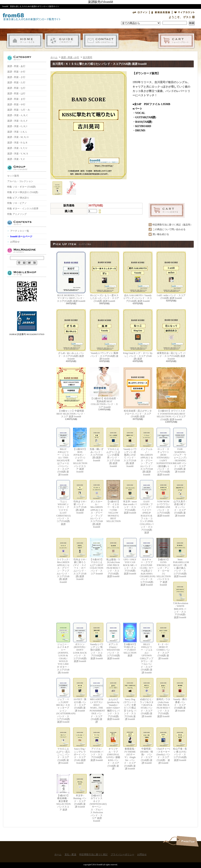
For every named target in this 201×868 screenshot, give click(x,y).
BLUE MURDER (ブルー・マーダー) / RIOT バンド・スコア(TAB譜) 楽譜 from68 (71, 277)
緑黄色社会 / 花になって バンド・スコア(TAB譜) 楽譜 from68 (171, 335)
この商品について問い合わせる (169, 229)
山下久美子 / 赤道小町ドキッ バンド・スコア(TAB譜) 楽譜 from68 (180, 498)
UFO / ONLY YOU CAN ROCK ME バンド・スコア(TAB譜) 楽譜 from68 (130, 556)
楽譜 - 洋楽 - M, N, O (18, 137)
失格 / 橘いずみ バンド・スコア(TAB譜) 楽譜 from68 (97, 445)
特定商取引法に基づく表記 (93, 854)
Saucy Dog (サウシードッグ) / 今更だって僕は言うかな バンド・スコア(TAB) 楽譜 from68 (130, 699)
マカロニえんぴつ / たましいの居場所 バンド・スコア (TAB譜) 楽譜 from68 (113, 448)
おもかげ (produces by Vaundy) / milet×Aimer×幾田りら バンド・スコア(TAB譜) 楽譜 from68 (113, 699)
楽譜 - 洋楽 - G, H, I (17, 126)
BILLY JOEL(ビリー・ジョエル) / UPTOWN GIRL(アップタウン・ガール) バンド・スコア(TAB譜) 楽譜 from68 (147, 648)
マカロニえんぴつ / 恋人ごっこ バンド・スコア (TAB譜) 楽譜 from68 (63, 746)
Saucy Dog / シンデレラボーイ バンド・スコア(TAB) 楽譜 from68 (80, 746)
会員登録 (161, 12)
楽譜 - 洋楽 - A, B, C (18, 115)
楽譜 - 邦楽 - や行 (16, 104)
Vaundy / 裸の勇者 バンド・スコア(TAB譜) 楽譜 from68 (180, 695)
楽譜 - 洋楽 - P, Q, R (17, 143)
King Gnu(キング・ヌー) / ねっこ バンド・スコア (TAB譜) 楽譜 (138, 335)
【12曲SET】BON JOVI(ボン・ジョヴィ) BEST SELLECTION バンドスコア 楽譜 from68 (80, 450)
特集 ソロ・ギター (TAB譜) (21, 187)
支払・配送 (63, 41)
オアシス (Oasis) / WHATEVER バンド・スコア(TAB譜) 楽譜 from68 (113, 641)
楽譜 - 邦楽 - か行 (16, 72)
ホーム (25, 41)
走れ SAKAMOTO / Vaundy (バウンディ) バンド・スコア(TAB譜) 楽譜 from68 (138, 277)
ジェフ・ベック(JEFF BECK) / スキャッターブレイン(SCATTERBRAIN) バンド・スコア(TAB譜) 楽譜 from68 (63, 701)
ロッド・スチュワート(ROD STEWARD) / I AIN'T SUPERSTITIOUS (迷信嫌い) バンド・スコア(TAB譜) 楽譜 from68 (163, 452)
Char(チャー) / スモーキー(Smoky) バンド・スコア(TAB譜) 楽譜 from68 (163, 746)
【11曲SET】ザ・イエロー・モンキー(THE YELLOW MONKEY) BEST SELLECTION (113, 501)
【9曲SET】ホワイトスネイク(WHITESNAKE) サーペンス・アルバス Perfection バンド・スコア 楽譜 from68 (97, 798)
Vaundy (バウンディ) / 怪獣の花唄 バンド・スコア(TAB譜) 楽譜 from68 (97, 641)
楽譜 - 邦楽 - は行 (16, 93)
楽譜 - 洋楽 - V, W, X (18, 154)
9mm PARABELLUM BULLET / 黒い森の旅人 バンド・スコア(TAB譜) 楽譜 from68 (180, 558)
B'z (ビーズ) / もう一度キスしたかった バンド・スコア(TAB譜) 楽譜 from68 (104, 277)
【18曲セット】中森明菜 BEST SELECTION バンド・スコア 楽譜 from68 (71, 392)
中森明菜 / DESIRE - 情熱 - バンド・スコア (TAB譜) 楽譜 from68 (147, 746)
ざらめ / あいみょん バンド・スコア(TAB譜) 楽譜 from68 (71, 335)
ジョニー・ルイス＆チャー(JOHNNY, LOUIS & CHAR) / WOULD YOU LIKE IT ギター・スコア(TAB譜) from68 (63, 648)
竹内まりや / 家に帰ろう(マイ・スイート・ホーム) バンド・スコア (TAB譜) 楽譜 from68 (80, 559)
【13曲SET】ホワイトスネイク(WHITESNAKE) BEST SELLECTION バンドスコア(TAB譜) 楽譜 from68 (171, 394)
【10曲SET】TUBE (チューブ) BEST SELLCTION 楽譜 (130, 640)
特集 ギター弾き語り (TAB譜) (23, 192)
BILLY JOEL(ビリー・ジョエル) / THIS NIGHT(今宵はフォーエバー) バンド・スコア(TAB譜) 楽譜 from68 (63, 452)
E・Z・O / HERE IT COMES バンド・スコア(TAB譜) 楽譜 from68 (163, 641)
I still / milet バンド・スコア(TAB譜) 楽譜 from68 (171, 276)
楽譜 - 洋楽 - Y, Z (16, 159)
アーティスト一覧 (20, 231)
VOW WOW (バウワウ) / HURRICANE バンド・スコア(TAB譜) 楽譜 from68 (163, 498)
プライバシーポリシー (122, 854)
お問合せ (101, 41)
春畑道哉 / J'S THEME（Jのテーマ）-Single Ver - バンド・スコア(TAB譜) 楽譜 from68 (130, 749)
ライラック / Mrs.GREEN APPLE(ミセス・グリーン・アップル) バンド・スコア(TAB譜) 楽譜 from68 (63, 561)
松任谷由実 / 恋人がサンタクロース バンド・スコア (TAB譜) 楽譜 (138, 392)
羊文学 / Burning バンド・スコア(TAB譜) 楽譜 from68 (80, 791)
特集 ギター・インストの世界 (23, 209)
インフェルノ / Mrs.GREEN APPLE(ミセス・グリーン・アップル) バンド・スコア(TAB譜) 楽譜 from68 (147, 452)
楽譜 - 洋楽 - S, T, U (17, 148)
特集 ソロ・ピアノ (17, 203)
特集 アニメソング (17, 214)
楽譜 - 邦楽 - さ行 (16, 77)
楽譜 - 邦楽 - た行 (16, 82)
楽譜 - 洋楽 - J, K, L (17, 132)
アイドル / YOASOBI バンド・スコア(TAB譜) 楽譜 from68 (97, 744)
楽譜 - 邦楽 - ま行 (16, 99)
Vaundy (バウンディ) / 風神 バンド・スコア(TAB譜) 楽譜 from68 (104, 335)
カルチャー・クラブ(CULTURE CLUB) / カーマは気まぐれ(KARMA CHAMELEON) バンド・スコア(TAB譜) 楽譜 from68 (147, 562)
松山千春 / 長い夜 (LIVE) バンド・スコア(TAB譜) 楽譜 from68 (180, 744)
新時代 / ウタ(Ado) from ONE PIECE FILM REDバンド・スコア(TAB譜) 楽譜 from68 (163, 698)
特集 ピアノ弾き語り (18, 198)
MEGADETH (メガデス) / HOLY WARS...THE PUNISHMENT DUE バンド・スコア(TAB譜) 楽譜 (97, 701)
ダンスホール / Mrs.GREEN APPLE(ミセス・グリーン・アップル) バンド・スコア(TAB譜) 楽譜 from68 (97, 504)
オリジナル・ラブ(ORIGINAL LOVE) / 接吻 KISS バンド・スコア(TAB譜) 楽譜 (113, 749)
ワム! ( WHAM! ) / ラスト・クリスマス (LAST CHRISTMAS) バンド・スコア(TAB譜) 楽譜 (63, 503)
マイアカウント (185, 12)
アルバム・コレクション (20, 181)
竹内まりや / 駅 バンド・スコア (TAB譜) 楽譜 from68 (80, 497)
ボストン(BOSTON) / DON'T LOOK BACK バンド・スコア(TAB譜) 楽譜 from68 (80, 643)
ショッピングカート (176, 41)
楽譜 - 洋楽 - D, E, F (17, 121)
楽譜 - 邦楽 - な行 (16, 88)
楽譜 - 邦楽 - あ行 (16, 66)
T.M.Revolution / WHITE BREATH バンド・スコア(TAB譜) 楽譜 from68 (180, 600)
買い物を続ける (161, 234)
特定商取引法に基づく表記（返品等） (173, 225)
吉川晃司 (88, 57)
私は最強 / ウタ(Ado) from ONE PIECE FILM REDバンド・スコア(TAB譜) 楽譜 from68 (113, 558)
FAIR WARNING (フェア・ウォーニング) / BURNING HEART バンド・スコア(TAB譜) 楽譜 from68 (180, 450)
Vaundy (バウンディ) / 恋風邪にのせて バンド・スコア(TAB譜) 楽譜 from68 (130, 448)
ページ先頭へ (187, 841)
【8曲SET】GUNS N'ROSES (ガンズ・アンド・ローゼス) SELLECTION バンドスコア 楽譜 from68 (163, 562)
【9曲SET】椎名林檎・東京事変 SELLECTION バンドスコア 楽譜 (63, 792)
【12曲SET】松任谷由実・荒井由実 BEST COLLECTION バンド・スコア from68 (104, 388)
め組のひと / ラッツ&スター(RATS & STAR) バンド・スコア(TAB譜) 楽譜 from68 (147, 698)
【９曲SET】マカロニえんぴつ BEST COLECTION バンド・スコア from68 (97, 556)
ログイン (140, 12)
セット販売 (13, 176)
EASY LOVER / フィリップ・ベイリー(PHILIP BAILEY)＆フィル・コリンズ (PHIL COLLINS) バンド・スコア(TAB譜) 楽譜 (147, 507)
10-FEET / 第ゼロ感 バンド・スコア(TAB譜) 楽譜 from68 (80, 695)
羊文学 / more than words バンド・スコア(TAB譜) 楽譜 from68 (130, 497)
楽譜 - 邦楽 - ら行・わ (19, 110)
